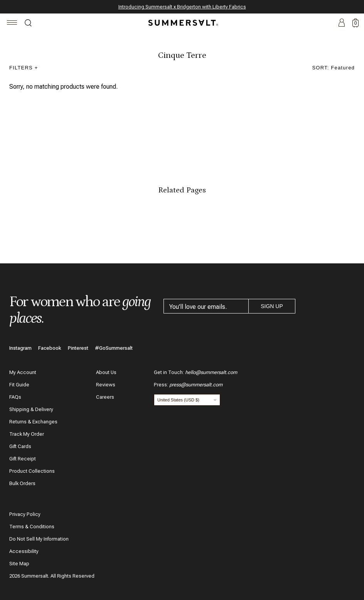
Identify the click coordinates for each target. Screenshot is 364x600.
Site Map (19, 564)
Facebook (50, 348)
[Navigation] (12, 24)
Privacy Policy (25, 514)
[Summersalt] (182, 23)
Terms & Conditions (32, 527)
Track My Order (27, 434)
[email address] (206, 306)
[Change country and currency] (187, 400)
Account (342, 23)
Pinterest (78, 348)
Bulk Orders (22, 483)
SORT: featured (334, 68)
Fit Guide (19, 385)
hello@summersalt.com (211, 372)
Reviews (106, 385)
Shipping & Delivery (31, 409)
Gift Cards (20, 446)
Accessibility (24, 551)
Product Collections (32, 471)
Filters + (24, 68)
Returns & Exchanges (33, 422)
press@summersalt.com (196, 385)
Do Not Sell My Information (39, 539)
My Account (23, 372)
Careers (105, 397)
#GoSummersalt (114, 348)
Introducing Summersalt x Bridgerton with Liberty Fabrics (182, 7)
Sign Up (272, 306)
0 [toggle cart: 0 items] (356, 23)
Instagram (20, 348)
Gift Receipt (23, 459)
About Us (106, 372)
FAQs (15, 397)
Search (28, 24)
